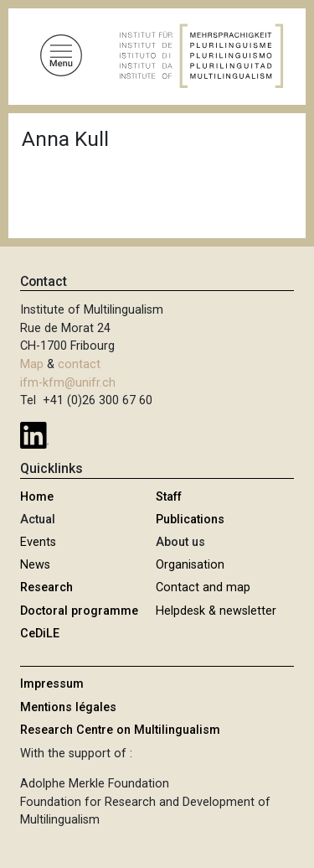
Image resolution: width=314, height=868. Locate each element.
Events (38, 542)
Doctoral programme (79, 611)
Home (37, 497)
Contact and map (203, 587)
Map (32, 364)
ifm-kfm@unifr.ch (68, 383)
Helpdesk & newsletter (216, 611)
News (35, 565)
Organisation (190, 565)
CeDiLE (40, 634)
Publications (190, 520)
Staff (169, 497)
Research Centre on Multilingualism (120, 730)
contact (79, 364)
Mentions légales (68, 707)
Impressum (52, 684)
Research (46, 587)
